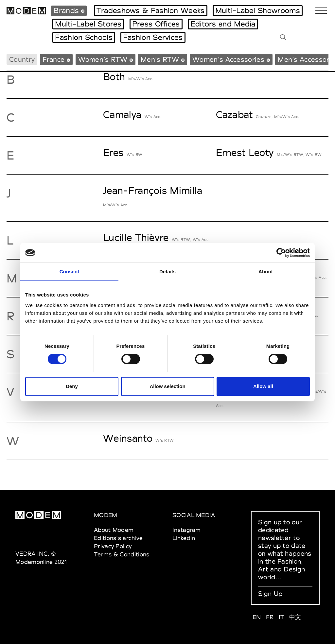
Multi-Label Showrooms (258, 10)
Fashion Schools (84, 37)
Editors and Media (223, 24)
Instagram (187, 530)
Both (114, 77)
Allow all (263, 386)
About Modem (114, 530)
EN (257, 617)
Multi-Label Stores (88, 24)
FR (270, 617)
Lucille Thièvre (136, 237)
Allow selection (167, 386)
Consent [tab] (70, 271)
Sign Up (270, 594)
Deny (72, 386)
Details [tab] (167, 271)
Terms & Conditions (122, 554)
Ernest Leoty (245, 153)
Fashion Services (153, 37)
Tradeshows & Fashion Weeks (151, 10)
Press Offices (156, 24)
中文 (295, 617)
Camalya (122, 115)
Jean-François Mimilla (153, 190)
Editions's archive (118, 538)
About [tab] (266, 271)
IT (282, 617)
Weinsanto (128, 438)
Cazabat (234, 115)
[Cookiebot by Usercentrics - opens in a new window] (281, 253)
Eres (113, 153)
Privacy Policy (113, 546)
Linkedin (184, 538)
